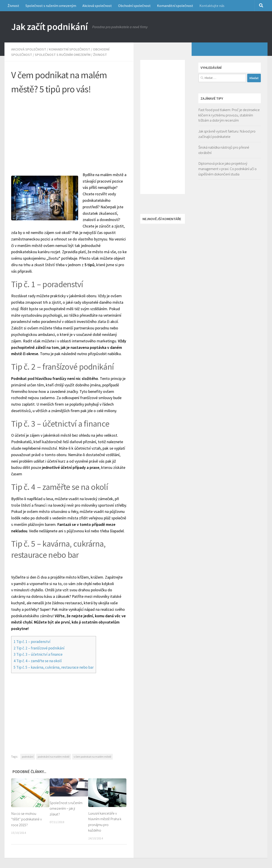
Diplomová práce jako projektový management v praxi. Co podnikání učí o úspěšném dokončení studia (227, 169)
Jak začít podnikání (49, 27)
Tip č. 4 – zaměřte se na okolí (38, 661)
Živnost (13, 6)
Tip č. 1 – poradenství (32, 642)
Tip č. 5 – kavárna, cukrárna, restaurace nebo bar (54, 667)
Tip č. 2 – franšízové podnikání (39, 648)
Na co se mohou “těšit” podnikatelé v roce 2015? (26, 819)
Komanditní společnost (175, 6)
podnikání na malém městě (54, 757)
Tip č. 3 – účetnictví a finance (38, 654)
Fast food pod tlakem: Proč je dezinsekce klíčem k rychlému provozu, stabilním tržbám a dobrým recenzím (229, 115)
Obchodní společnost (134, 6)
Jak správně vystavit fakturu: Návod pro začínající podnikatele (227, 134)
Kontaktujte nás (212, 6)
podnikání (28, 757)
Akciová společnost (97, 6)
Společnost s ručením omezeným (51, 6)
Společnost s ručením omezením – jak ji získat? (66, 808)
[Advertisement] (72, 131)
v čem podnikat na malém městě (92, 757)
